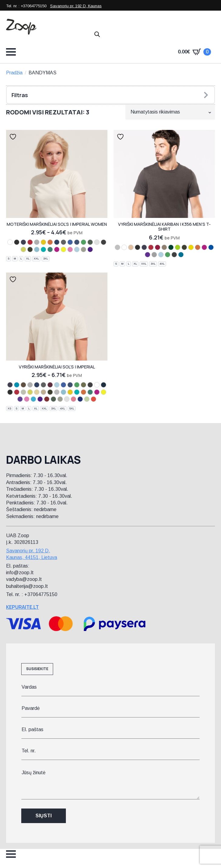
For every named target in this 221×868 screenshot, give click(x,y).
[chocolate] (30, 249)
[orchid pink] (70, 249)
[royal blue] (70, 242)
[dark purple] (90, 249)
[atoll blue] (37, 249)
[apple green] (23, 249)
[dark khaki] (164, 247)
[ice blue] (33, 399)
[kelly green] (83, 242)
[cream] (43, 392)
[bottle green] (90, 242)
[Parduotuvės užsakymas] (170, 112)
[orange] (50, 242)
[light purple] (20, 399)
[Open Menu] (11, 52)
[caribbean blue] (43, 249)
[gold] (43, 242)
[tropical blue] (181, 255)
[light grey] (23, 392)
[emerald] (50, 249)
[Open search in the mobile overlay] (97, 34)
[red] (30, 242)
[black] (17, 242)
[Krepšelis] (194, 52)
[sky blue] (77, 249)
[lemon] (63, 249)
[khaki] (83, 249)
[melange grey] (37, 242)
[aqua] (17, 385)
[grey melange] (30, 385)
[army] (83, 385)
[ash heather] (117, 247)
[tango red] (47, 399)
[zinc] (57, 392)
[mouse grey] (63, 242)
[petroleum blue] (104, 385)
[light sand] (131, 247)
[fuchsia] (57, 249)
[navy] (23, 242)
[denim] (77, 242)
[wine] (158, 247)
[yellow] (191, 247)
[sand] (37, 392)
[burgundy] (50, 385)
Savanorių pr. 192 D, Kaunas (76, 6)
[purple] (148, 255)
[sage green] (87, 399)
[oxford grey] (154, 255)
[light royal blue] (211, 247)
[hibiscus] (93, 399)
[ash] (97, 242)
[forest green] (171, 247)
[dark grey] (104, 242)
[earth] (23, 385)
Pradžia (14, 73)
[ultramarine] (80, 399)
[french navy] (57, 242)
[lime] (178, 247)
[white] (10, 242)
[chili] (73, 399)
